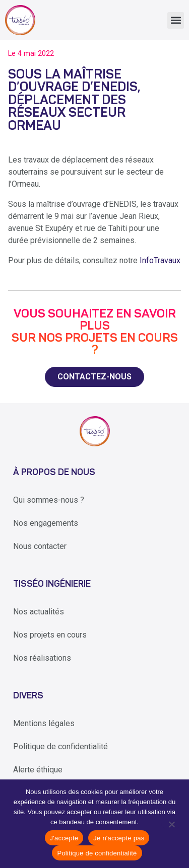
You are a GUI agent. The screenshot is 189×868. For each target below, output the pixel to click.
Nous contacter (40, 546)
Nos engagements (46, 523)
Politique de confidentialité (60, 746)
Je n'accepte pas (119, 838)
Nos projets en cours (50, 635)
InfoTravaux (160, 260)
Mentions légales (44, 723)
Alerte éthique (38, 770)
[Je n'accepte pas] (171, 824)
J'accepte (64, 838)
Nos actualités (39, 612)
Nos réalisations (42, 658)
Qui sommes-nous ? (49, 500)
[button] (176, 20)
